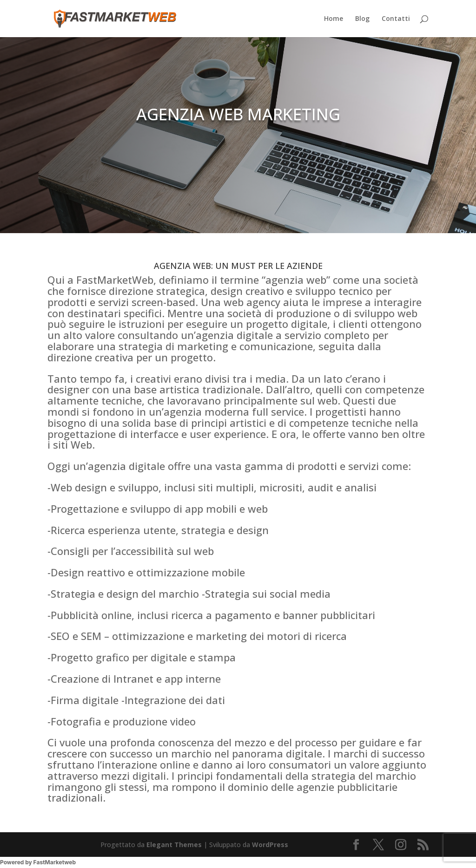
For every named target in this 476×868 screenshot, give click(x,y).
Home (334, 19)
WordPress (270, 845)
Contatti (396, 19)
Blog (362, 19)
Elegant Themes (174, 845)
